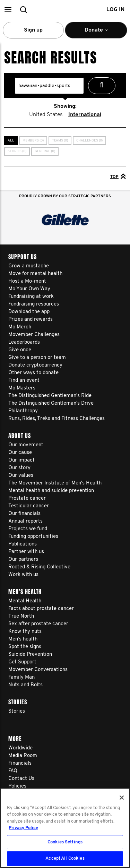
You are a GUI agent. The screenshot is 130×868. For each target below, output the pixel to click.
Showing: (65, 106)
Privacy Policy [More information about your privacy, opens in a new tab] (23, 828)
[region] (65, 828)
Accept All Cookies (65, 858)
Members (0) (33, 141)
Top (118, 176)
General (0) (45, 151)
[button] (8, 10)
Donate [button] (96, 33)
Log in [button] (115, 10)
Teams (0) (60, 141)
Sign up (33, 30)
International (85, 115)
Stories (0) (17, 151)
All (11, 141)
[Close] (122, 798)
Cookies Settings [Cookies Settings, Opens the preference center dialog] (65, 842)
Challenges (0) (90, 141)
